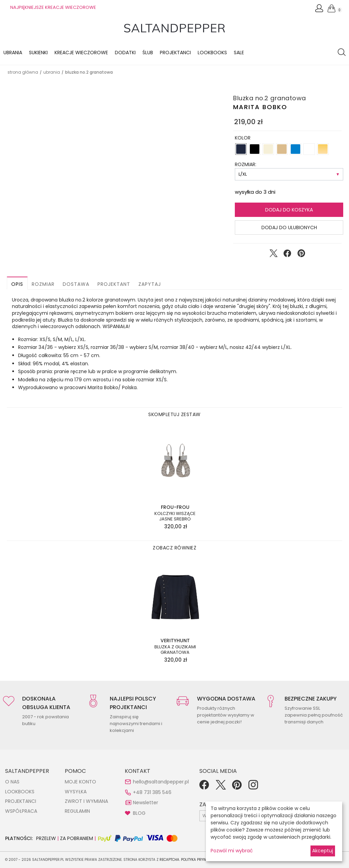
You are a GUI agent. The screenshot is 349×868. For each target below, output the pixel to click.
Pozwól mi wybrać (232, 851)
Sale (239, 53)
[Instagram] (253, 787)
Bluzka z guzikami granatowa (175, 650)
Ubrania (13, 53)
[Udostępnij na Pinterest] (301, 255)
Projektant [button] (114, 284)
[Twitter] (221, 787)
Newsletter (146, 803)
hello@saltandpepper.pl (161, 782)
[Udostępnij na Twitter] (273, 255)
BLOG (139, 813)
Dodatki (125, 53)
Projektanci (175, 53)
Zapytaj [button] (150, 284)
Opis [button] (17, 284)
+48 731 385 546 (152, 792)
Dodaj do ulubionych (289, 227)
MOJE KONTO (80, 782)
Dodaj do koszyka (289, 210)
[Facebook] (204, 787)
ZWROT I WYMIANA (86, 801)
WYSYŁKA (76, 792)
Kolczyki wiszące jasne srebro (175, 516)
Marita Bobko (260, 107)
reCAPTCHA (169, 860)
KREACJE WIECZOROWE (81, 53)
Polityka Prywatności (201, 860)
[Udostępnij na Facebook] (287, 255)
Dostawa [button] (76, 284)
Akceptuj (323, 851)
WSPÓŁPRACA (21, 811)
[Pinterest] (237, 787)
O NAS (12, 782)
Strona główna (23, 72)
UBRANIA (52, 72)
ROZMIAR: (246, 164)
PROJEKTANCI (21, 801)
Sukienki (38, 53)
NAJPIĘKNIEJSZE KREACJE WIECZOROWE (53, 7)
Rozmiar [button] (43, 284)
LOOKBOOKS (212, 53)
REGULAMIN (77, 811)
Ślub (148, 53)
